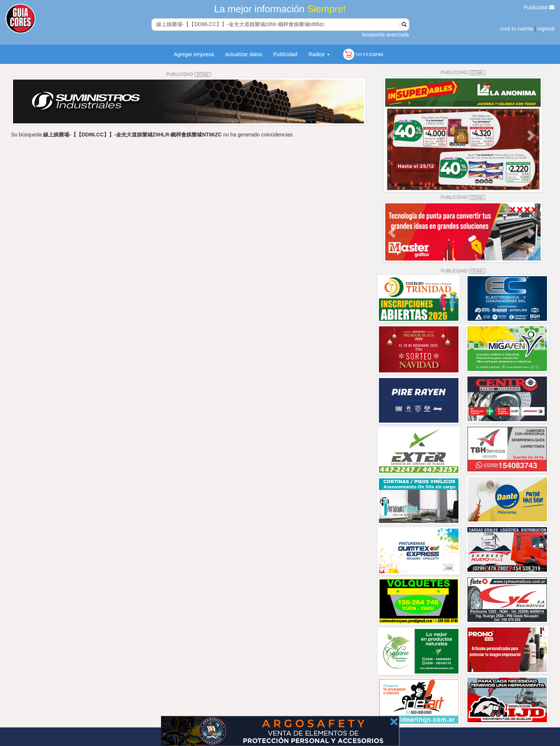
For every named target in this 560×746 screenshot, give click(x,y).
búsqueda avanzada (385, 35)
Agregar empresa (194, 54)
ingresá (546, 29)
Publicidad (539, 7)
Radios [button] (319, 54)
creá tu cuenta (517, 29)
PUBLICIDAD (189, 74)
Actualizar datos (244, 54)
